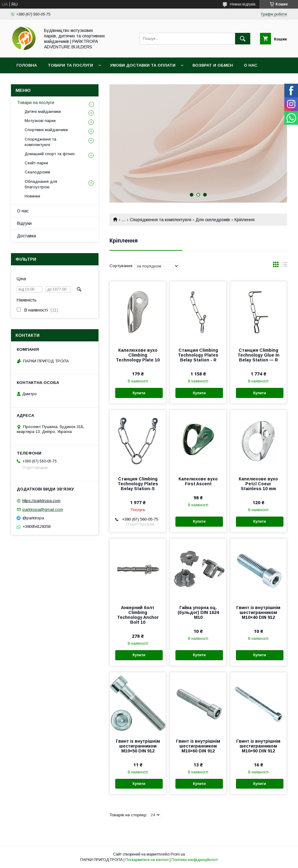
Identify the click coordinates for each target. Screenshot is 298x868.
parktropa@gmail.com (43, 509)
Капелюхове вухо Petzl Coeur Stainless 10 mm (258, 484)
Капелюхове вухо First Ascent (198, 481)
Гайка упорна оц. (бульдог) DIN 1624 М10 (198, 612)
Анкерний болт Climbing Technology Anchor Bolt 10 (138, 615)
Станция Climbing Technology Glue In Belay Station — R (258, 355)
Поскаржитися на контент (147, 860)
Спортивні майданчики (46, 130)
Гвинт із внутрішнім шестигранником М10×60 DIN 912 (198, 746)
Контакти (28, 81)
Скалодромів (37, 172)
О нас (251, 65)
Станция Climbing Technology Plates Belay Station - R (198, 355)
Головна (27, 65)
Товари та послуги (70, 65)
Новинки (32, 196)
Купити (139, 393)
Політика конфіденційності (195, 860)
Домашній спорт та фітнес (50, 154)
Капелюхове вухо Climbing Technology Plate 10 (138, 355)
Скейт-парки (36, 163)
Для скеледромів (213, 220)
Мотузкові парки (40, 121)
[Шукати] (243, 39)
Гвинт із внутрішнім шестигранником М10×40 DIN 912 (258, 612)
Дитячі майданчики (43, 112)
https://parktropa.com (41, 501)
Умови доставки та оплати (143, 65)
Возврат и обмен (213, 65)
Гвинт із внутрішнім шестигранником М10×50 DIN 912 (138, 746)
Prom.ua (178, 854)
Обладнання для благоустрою (41, 184)
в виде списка (284, 266)
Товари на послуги (36, 103)
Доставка (26, 236)
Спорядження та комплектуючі (161, 220)
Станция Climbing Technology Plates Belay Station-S (138, 484)
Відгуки (24, 223)
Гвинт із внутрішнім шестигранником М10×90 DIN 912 (258, 746)
